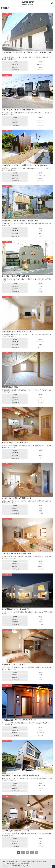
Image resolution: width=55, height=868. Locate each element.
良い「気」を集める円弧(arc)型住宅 (15, 276)
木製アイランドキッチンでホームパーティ (18, 554)
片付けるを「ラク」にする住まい (14, 664)
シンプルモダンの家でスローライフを (16, 831)
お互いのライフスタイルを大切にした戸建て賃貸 (20, 221)
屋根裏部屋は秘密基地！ (11, 387)
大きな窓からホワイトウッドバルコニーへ (18, 332)
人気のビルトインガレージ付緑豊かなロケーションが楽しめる (25, 165)
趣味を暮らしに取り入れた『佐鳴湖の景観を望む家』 (22, 775)
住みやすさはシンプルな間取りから (15, 443)
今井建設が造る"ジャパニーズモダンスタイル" (19, 720)
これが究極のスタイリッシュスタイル (16, 609)
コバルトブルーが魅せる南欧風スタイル (17, 498)
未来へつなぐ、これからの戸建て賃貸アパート (19, 110)
